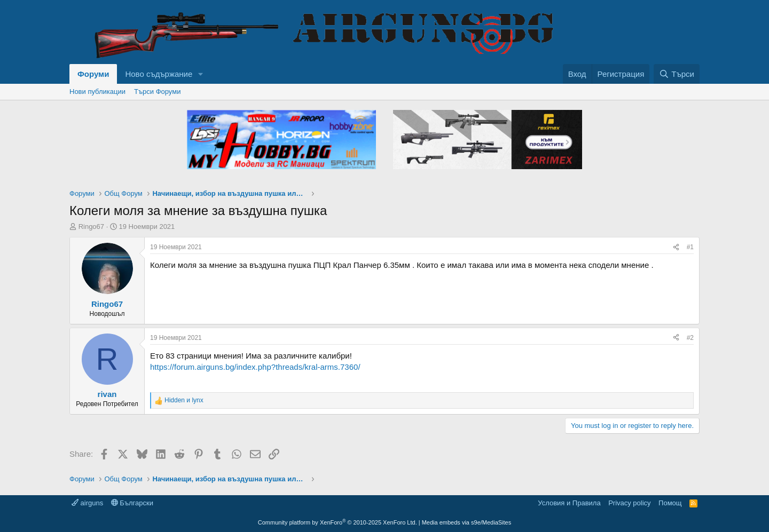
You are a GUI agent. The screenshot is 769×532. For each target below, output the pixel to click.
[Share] (676, 247)
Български (132, 503)
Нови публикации (97, 92)
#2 (690, 338)
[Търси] (677, 74)
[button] (201, 74)
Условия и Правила (569, 503)
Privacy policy (629, 503)
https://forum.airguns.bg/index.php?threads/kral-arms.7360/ (255, 367)
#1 (690, 247)
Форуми (93, 74)
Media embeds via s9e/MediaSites (467, 522)
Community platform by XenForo (338, 522)
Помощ (670, 503)
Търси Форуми (157, 92)
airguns (87, 503)
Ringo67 (91, 227)
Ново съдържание (159, 74)
